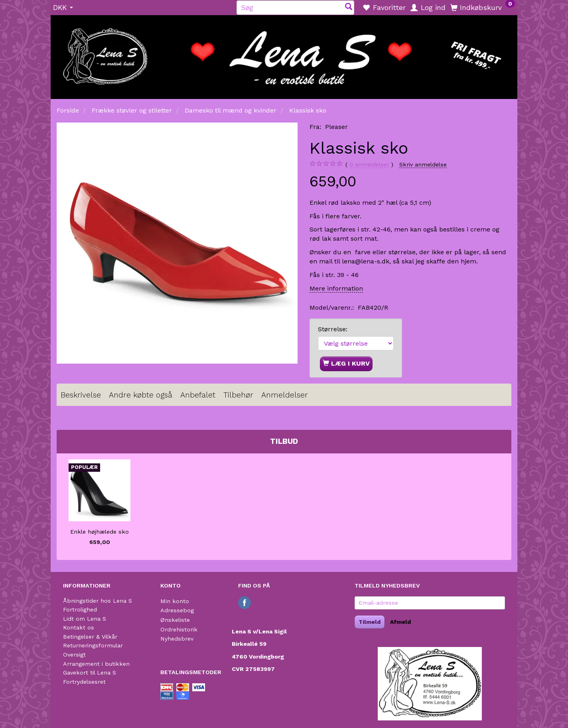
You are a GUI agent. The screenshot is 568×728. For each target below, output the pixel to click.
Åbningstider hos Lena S (98, 601)
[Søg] (349, 7)
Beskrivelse (81, 395)
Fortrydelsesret (84, 682)
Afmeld (400, 622)
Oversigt (74, 655)
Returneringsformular (93, 645)
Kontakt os (79, 627)
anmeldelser (369, 165)
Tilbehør (238, 395)
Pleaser (336, 127)
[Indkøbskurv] (483, 7)
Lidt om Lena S (85, 619)
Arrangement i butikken (96, 664)
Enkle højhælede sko (100, 532)
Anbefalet (198, 395)
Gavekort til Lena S (90, 673)
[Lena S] (284, 54)
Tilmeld (370, 622)
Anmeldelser (285, 395)
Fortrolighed (80, 609)
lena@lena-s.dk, (366, 261)
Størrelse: (333, 329)
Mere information (336, 288)
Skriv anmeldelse (423, 164)
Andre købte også (141, 395)
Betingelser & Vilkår (90, 637)
